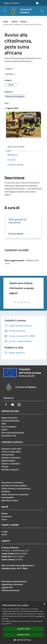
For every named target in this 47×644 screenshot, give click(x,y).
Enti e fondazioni (9, 427)
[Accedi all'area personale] (37, 3)
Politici (4, 430)
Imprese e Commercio (11, 458)
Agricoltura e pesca (10, 500)
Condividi (11, 69)
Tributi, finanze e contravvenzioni (16, 488)
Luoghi (5, 531)
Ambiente (6, 491)
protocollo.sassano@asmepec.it (20, 565)
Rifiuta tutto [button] (23, 635)
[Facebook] (6, 405)
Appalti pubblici (8, 461)
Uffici (4, 424)
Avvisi (4, 519)
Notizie (23, 21)
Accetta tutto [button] (23, 629)
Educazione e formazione (12, 482)
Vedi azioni (11, 74)
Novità (14, 21)
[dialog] (23, 623)
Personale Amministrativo (13, 433)
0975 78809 (22, 568)
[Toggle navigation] (5, 11)
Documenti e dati (9, 436)
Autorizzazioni (8, 497)
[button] (24, 640)
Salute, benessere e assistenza (15, 494)
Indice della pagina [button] (16, 147)
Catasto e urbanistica (11, 464)
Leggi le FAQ (7, 587)
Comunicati (6, 516)
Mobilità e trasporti (10, 470)
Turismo (5, 467)
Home (6, 21)
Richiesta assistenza (10, 590)
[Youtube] (13, 405)
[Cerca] (42, 11)
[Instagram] (19, 405)
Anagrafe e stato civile (11, 449)
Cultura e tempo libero (11, 452)
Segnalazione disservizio (12, 584)
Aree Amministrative (10, 421)
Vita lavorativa (8, 455)
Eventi (4, 534)
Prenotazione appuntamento (14, 581)
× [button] (44, 604)
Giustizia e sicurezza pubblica (14, 485)
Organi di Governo (9, 418)
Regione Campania (12, 3)
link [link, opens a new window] (10, 624)
